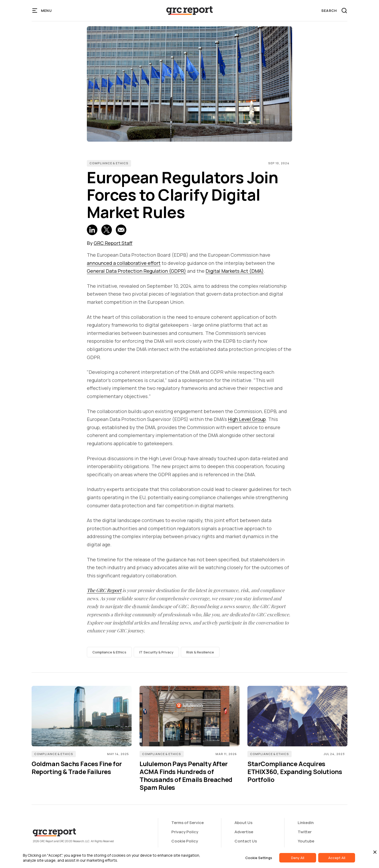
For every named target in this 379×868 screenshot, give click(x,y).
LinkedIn (306, 823)
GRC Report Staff (113, 243)
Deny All (298, 858)
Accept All (337, 858)
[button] (42, 11)
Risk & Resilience (200, 652)
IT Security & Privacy (156, 652)
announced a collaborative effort (124, 263)
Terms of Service (188, 823)
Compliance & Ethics (109, 163)
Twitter (305, 832)
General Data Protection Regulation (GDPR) (136, 271)
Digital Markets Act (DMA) (235, 271)
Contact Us (246, 841)
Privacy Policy (185, 832)
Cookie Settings (259, 858)
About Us (243, 823)
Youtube (306, 841)
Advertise (244, 832)
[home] (189, 11)
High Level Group (247, 419)
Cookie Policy (185, 841)
